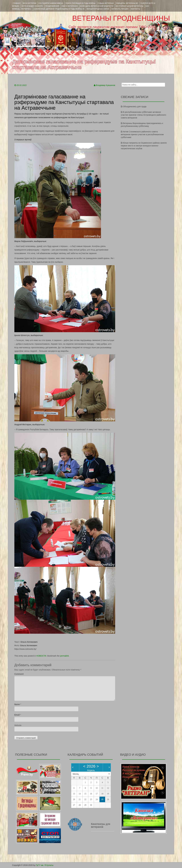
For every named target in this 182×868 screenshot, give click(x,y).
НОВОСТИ (41, 656)
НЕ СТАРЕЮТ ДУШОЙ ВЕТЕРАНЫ (129, 6)
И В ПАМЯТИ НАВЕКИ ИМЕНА (51, 3)
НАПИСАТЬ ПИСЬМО (120, 9)
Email (17, 715)
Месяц (76, 774)
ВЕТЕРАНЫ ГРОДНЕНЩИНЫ (121, 18)
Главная (17, 3)
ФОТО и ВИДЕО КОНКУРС (32, 6)
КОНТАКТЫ (135, 9)
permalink (64, 656)
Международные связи (98, 9)
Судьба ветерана (106, 3)
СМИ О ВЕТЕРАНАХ (70, 6)
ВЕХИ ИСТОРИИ (30, 3)
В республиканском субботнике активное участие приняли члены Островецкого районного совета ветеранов (144, 115)
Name (17, 704)
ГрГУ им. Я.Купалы (45, 865)
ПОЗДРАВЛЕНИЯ (52, 6)
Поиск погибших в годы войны (80, 3)
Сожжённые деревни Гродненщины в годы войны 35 (59, 9)
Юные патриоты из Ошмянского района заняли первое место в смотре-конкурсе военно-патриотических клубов (144, 146)
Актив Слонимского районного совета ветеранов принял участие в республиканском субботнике (142, 134)
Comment (19, 674)
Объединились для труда (135, 107)
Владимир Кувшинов (106, 85)
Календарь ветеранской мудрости (97, 6)
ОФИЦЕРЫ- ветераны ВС (127, 3)
